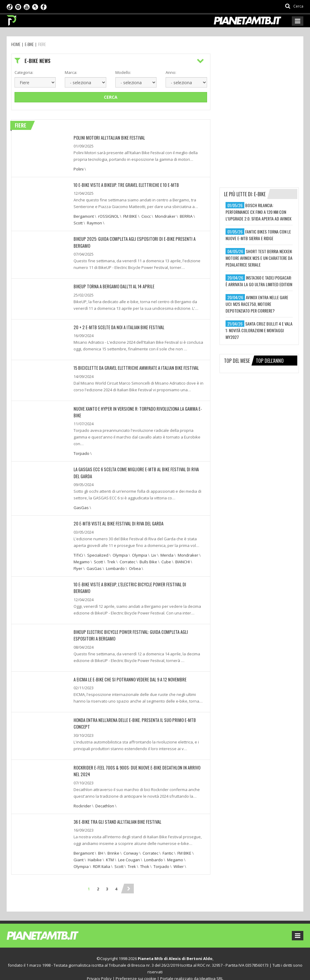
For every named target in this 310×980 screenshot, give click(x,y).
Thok (145, 857)
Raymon (94, 223)
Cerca (111, 97)
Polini (79, 169)
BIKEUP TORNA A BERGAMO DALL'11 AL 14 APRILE (112, 286)
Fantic (168, 844)
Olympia (120, 554)
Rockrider (82, 796)
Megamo (82, 560)
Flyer (78, 567)
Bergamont (84, 216)
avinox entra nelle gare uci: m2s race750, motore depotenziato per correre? (257, 304)
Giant (79, 850)
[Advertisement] (265, 91)
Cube (166, 560)
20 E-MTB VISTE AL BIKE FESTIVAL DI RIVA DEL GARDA (116, 522)
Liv (154, 554)
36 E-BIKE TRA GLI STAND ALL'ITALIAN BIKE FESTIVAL (115, 812)
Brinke (113, 844)
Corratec (127, 560)
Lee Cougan (129, 850)
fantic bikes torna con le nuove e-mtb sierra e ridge (258, 235)
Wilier (179, 857)
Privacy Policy (99, 969)
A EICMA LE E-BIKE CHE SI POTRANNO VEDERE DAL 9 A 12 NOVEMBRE (128, 671)
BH (101, 844)
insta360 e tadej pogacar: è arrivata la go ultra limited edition (259, 281)
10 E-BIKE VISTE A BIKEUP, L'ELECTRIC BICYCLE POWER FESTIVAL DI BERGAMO (136, 583)
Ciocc (146, 216)
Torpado (81, 452)
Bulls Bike (148, 560)
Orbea (135, 567)
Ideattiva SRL (211, 969)
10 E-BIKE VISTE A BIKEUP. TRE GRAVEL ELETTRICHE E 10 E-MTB (124, 185)
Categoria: (24, 72)
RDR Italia (102, 857)
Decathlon (105, 796)
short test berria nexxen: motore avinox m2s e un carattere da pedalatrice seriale (259, 258)
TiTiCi (78, 554)
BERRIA (186, 216)
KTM (110, 850)
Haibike (95, 850)
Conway (131, 844)
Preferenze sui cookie (136, 969)
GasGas (81, 506)
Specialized (98, 554)
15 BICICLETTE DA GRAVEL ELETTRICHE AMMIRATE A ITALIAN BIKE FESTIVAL (133, 367)
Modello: (123, 72)
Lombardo (115, 567)
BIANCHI (183, 560)
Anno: (171, 72)
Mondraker (165, 216)
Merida (167, 554)
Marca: (71, 72)
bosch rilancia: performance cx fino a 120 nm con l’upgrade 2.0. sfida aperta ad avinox (259, 212)
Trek (111, 560)
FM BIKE (130, 216)
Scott (78, 223)
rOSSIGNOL (109, 216)
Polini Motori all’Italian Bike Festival (107, 138)
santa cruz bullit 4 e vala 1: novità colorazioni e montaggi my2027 (259, 330)
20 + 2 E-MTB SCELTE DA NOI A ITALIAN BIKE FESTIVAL (116, 327)
